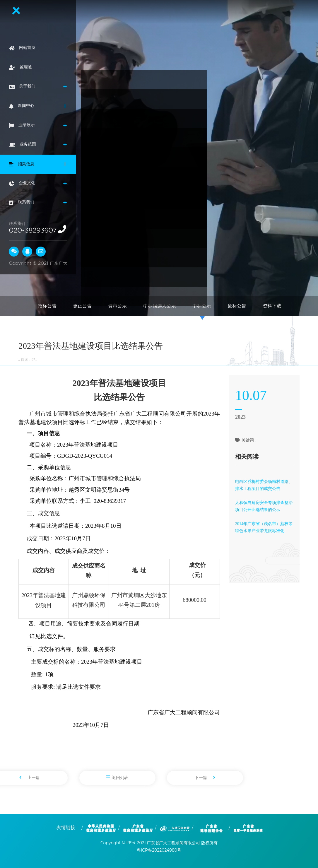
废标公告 (237, 306)
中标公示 (202, 306)
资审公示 (117, 306)
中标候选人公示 (160, 306)
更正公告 (82, 306)
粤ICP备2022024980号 (159, 850)
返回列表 (117, 778)
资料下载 (272, 306)
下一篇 (205, 778)
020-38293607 (33, 230)
